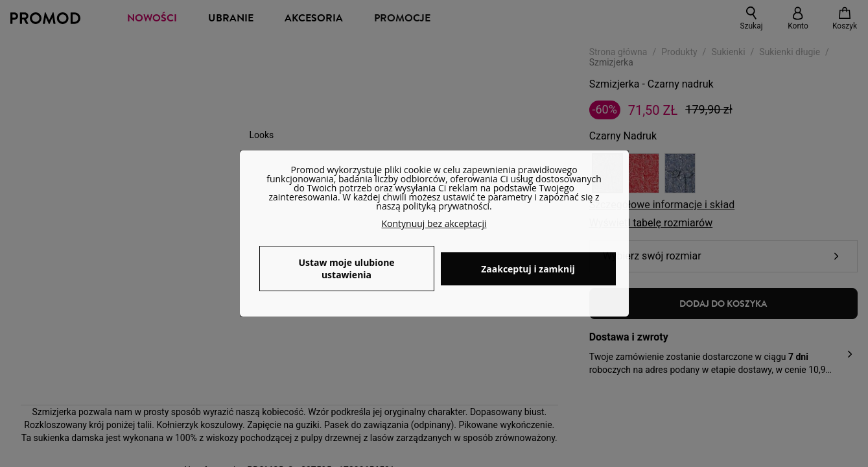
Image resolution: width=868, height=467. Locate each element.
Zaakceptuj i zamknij (528, 269)
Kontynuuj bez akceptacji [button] (434, 223)
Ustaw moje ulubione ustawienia (346, 269)
